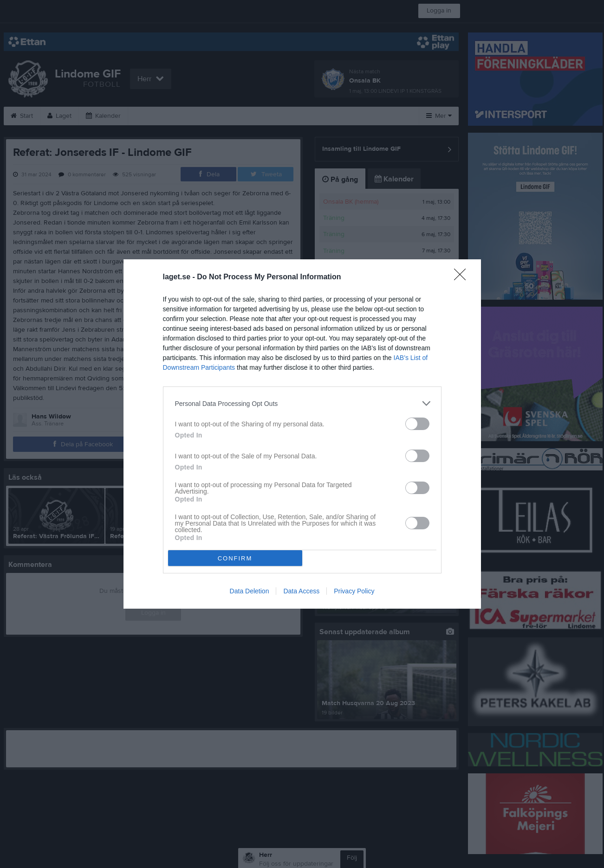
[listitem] (302, 403)
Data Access (301, 591)
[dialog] (302, 434)
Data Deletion (250, 591)
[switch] (417, 424)
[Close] (463, 277)
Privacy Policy (354, 591)
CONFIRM (235, 558)
